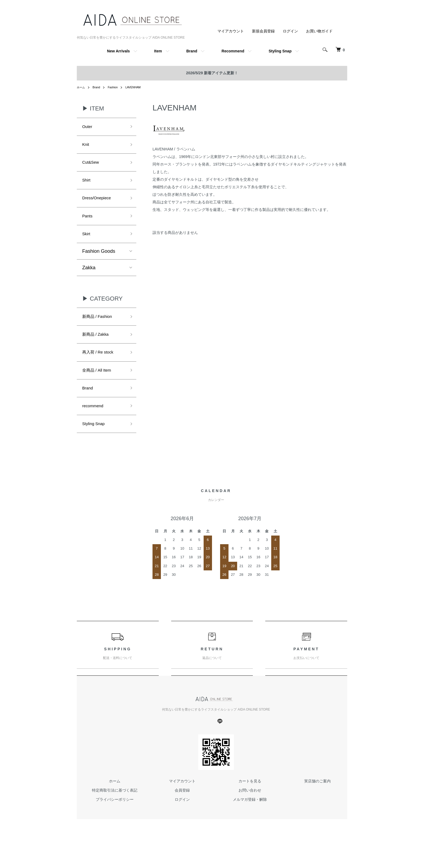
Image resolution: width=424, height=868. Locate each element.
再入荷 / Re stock (101, 366)
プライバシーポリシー (115, 820)
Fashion (116, 87)
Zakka (89, 278)
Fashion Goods (99, 261)
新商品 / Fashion (100, 328)
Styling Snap (280, 51)
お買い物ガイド (319, 31)
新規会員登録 (263, 31)
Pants (88, 224)
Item (158, 51)
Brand (192, 51)
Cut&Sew (92, 166)
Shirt (87, 186)
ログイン (290, 31)
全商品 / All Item (100, 386)
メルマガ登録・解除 (250, 820)
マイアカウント (231, 31)
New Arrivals (118, 51)
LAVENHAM (139, 87)
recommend (95, 424)
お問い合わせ (250, 811)
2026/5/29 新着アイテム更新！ (212, 73)
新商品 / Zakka (98, 347)
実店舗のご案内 (317, 802)
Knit (86, 147)
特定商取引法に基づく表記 (115, 811)
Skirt (87, 243)
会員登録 (182, 811)
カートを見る (250, 802)
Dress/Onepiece (100, 205)
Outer (88, 127)
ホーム (82, 87)
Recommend (233, 51)
